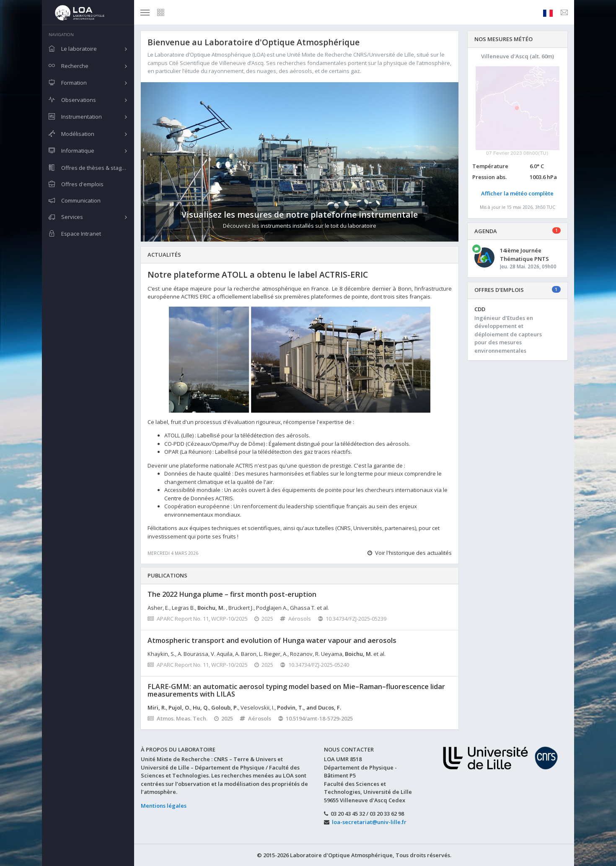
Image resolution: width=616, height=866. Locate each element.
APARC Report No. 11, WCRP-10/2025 (198, 619)
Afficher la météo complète (517, 193)
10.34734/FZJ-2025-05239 (352, 619)
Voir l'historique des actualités (410, 553)
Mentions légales (164, 806)
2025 (264, 619)
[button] (165, 162)
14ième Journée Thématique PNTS (524, 255)
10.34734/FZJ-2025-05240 (314, 665)
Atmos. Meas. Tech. (177, 718)
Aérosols (295, 619)
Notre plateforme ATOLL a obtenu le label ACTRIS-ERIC (258, 274)
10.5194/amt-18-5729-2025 (316, 718)
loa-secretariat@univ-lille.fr (369, 822)
